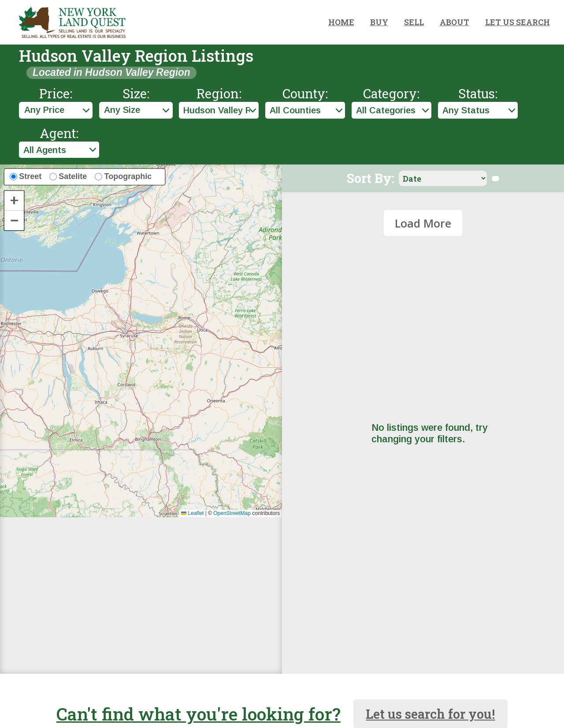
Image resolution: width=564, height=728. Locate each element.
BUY (379, 22)
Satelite (73, 176)
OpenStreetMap (232, 513)
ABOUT (455, 22)
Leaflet (192, 513)
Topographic (128, 176)
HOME (341, 22)
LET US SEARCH (518, 22)
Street (30, 176)
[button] (14, 201)
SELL (414, 22)
